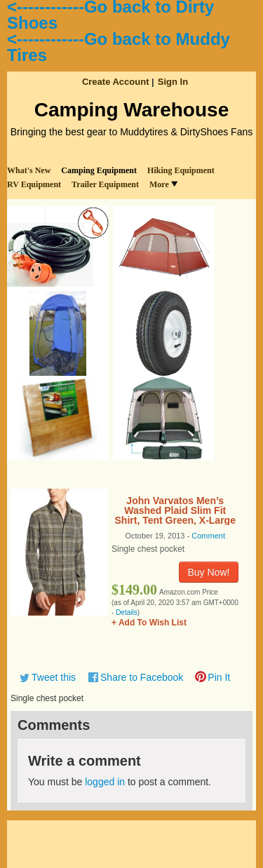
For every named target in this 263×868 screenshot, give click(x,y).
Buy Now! (209, 572)
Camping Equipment (99, 170)
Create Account (116, 82)
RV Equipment (34, 184)
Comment (208, 536)
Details (127, 612)
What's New (29, 170)
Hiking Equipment (181, 170)
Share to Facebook (142, 677)
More (163, 184)
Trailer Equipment (105, 184)
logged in (105, 782)
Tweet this (54, 677)
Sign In (173, 82)
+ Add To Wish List (149, 623)
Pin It (219, 677)
